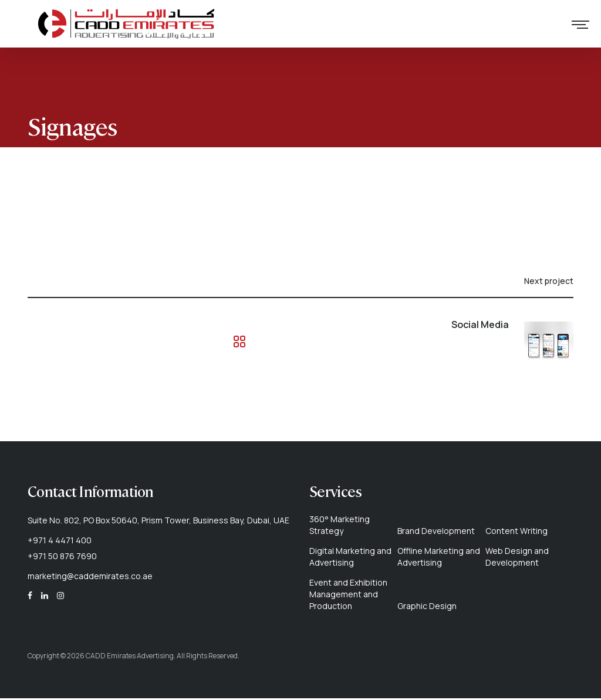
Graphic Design (427, 608)
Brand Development (436, 532)
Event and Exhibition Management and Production (348, 596)
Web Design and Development (517, 558)
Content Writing (516, 532)
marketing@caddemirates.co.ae (90, 577)
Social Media (480, 326)
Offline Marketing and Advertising (439, 558)
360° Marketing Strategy (340, 527)
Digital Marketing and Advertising (350, 558)
